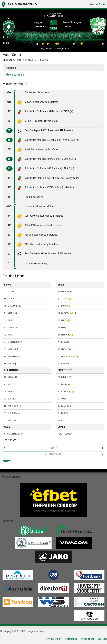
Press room (87, 639)
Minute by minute (15, 75)
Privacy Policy (54, 639)
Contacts (102, 639)
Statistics (11, 68)
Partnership (71, 639)
